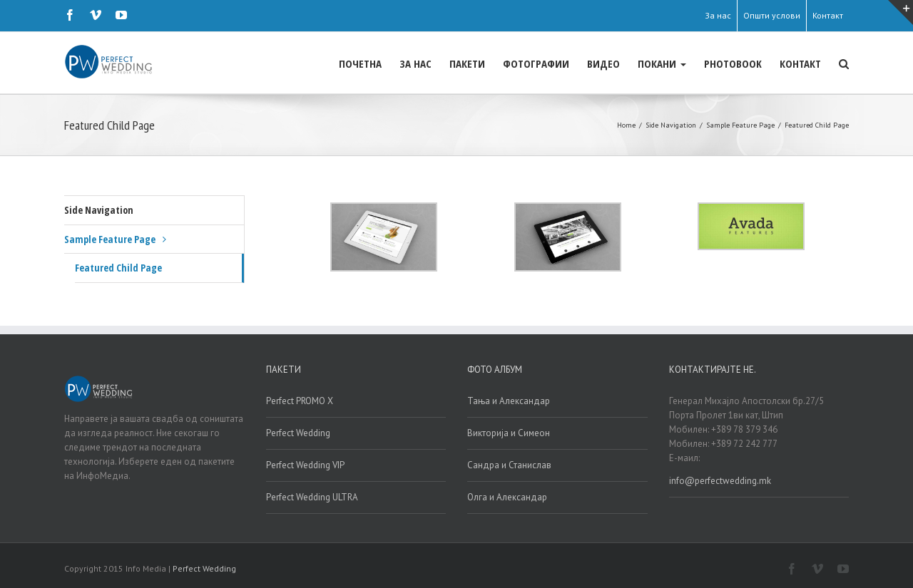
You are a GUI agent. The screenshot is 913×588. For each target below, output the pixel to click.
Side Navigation (99, 209)
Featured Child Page (118, 267)
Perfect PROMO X (300, 400)
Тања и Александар (509, 400)
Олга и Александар (507, 496)
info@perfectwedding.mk (720, 480)
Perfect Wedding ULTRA (312, 496)
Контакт (828, 15)
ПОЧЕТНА (360, 63)
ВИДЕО (603, 63)
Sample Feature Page (110, 238)
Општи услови (772, 15)
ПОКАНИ (662, 63)
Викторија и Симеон (509, 432)
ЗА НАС (415, 63)
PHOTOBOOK (733, 63)
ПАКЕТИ (467, 63)
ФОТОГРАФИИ (536, 63)
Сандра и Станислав (509, 464)
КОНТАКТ (800, 63)
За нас (718, 15)
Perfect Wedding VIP (305, 464)
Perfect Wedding (298, 432)
